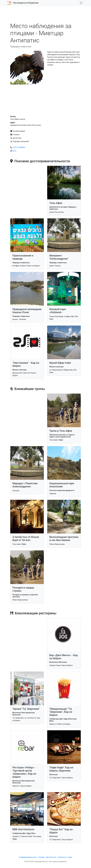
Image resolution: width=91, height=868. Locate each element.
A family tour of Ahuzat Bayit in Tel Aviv (26, 539)
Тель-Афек (56, 203)
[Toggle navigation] (81, 3)
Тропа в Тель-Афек (61, 431)
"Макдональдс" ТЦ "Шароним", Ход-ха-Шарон (61, 712)
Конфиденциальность (28, 857)
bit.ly (15, 151)
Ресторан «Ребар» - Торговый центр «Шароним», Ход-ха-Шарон (25, 772)
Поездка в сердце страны (23, 589)
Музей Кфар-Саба (60, 363)
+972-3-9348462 (19, 147)
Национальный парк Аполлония (62, 485)
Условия (41, 857)
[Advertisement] (45, 15)
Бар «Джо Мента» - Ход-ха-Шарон (64, 657)
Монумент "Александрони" (59, 257)
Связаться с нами (65, 857)
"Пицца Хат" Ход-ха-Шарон (61, 831)
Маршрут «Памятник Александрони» (25, 485)
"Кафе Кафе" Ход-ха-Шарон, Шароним (62, 769)
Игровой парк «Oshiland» (58, 311)
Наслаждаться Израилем (26, 3)
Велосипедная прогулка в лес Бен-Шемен (64, 539)
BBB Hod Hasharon (23, 829)
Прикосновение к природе (23, 257)
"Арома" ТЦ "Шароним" (26, 709)
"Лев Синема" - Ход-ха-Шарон (26, 364)
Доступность (51, 857)
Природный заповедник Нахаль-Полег (27, 311)
